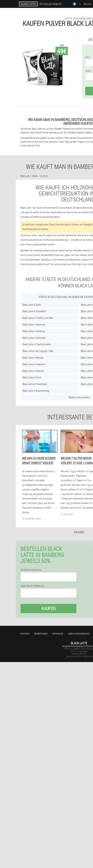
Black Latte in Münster (33, 358)
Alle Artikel (79, 532)
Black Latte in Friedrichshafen (37, 344)
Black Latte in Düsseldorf (34, 311)
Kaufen (48, 608)
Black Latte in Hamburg (34, 331)
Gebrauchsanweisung (79, 634)
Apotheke (25, 634)
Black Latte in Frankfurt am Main (38, 318)
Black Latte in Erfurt (32, 377)
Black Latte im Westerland (35, 384)
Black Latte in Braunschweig (36, 391)
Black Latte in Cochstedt (34, 338)
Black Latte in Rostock (33, 371)
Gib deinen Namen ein (31, 570)
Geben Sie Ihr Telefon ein (32, 586)
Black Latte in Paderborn (34, 364)
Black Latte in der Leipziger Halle (38, 351)
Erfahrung (58, 634)
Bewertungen (41, 634)
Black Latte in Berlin (32, 305)
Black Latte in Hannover (34, 324)
